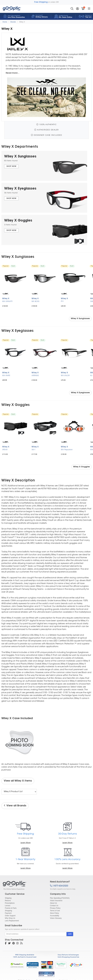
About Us (53, 903)
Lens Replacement (12, 921)
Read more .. (12, 73)
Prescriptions (10, 903)
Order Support (10, 916)
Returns (8, 901)
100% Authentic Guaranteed (25, 957)
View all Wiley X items (18, 781)
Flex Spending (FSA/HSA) (60, 898)
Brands (13, 22)
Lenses (8, 906)
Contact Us (54, 906)
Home (5, 22)
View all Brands (15, 806)
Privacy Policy (55, 908)
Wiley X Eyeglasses (80, 393)
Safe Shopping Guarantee (68, 957)
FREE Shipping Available (25, 955)
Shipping (8, 898)
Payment (8, 913)
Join (70, 934)
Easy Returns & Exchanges (68, 955)
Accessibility (55, 916)
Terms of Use (55, 911)
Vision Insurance (56, 901)
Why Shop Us (10, 918)
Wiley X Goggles (81, 467)
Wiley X (22, 22)
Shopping (8, 911)
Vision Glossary (56, 918)
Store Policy (54, 913)
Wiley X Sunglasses (80, 319)
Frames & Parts (11, 908)
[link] (33, 965)
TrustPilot (61, 965)
